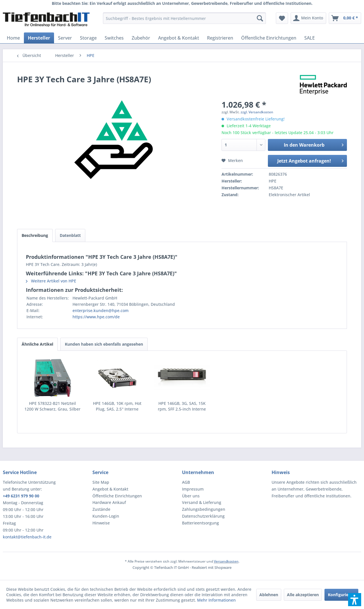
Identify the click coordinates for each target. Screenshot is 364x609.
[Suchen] (260, 18)
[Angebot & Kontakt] (179, 38)
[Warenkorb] (345, 18)
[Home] (13, 38)
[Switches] (114, 38)
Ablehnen (269, 595)
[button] (355, 600)
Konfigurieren (341, 595)
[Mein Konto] (308, 18)
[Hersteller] (39, 38)
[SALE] (310, 38)
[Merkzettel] (282, 18)
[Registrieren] (220, 38)
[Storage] (88, 38)
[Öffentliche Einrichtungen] (269, 38)
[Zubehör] (141, 38)
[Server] (65, 38)
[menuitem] (184, 18)
